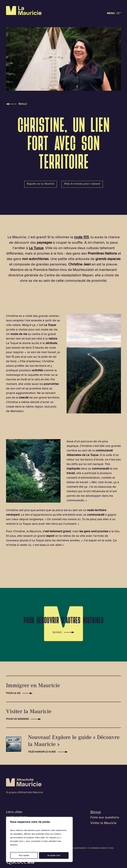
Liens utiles (14, 812)
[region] (39, 839)
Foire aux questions (105, 817)
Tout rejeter (24, 855)
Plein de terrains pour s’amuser (82, 184)
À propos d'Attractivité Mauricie (24, 792)
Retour (23, 104)
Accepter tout (54, 855)
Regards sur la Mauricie (41, 184)
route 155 (81, 237)
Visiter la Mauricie (103, 823)
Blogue (57, 632)
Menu (111, 13)
